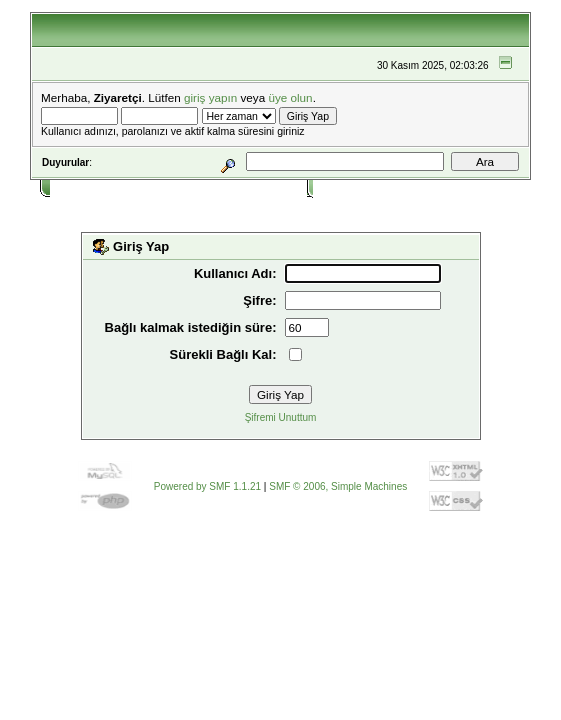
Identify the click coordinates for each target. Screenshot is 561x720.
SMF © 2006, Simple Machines (338, 486)
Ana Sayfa (80, 187)
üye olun (290, 97)
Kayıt (395, 187)
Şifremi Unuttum (281, 417)
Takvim (210, 187)
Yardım (134, 187)
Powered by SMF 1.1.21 (207, 486)
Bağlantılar (270, 187)
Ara (172, 187)
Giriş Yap (341, 187)
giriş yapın (210, 97)
